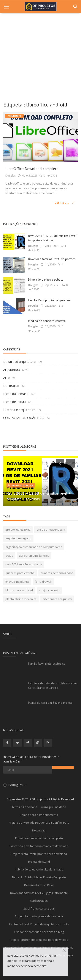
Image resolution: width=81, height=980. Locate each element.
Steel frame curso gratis (39, 908)
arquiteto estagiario (18, 538)
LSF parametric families (34, 556)
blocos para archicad (19, 590)
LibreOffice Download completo (32, 169)
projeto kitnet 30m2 (18, 530)
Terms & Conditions (24, 807)
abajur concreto (49, 590)
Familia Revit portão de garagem (49, 300)
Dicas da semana (16, 394)
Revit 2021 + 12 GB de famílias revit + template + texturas (53, 238)
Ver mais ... (64, 203)
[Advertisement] (40, 56)
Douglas (11, 176)
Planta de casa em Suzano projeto (50, 703)
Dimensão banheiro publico (46, 280)
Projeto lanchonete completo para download (39, 940)
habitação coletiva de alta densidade (39, 869)
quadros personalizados (57, 573)
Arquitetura (12, 370)
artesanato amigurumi (57, 599)
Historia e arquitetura (19, 410)
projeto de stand (39, 862)
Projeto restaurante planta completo (39, 838)
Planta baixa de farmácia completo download (39, 846)
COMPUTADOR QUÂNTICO (24, 418)
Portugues (15, 785)
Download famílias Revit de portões (52, 259)
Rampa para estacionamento (39, 815)
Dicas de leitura (15, 402)
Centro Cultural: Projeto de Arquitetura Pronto (39, 924)
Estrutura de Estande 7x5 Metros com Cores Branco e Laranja (52, 685)
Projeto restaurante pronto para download (39, 854)
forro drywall (43, 582)
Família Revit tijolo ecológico (47, 664)
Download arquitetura (19, 362)
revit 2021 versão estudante (24, 564)
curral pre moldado (54, 807)
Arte (6, 378)
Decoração (11, 386)
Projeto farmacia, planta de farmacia (39, 916)
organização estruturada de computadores (34, 547)
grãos (9, 556)
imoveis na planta (17, 582)
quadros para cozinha (20, 573)
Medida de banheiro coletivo (47, 321)
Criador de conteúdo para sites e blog (39, 932)
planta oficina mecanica (21, 599)
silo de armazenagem (51, 530)
